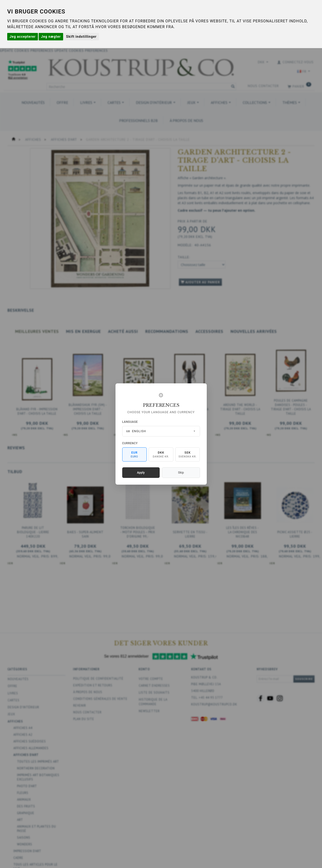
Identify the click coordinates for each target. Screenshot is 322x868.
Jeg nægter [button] (51, 37)
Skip (181, 472)
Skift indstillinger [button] (81, 37)
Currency (130, 443)
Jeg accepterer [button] (23, 37)
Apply (141, 472)
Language (130, 422)
